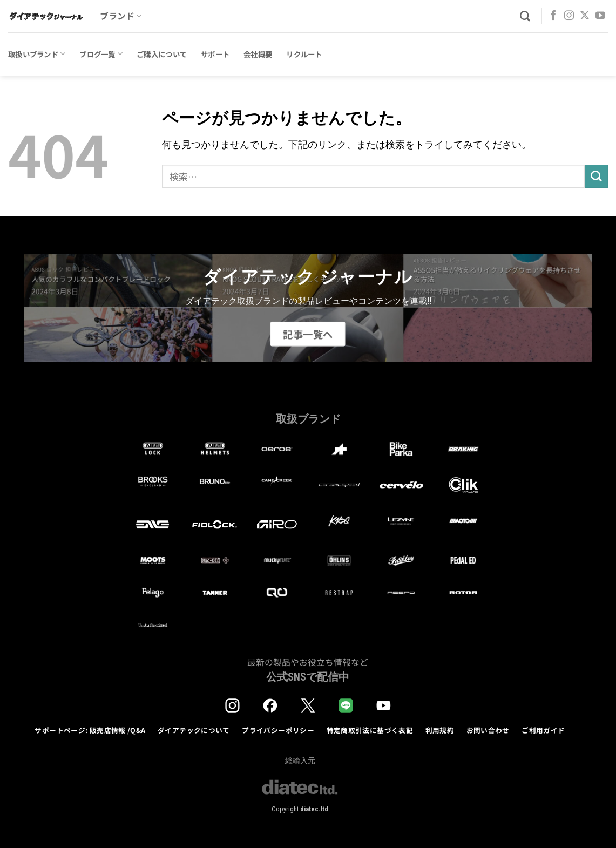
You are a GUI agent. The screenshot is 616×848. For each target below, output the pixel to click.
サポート (215, 54)
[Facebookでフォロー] (553, 16)
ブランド (121, 16)
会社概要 (258, 54)
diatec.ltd (314, 809)
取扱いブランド (37, 54)
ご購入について (162, 54)
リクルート (304, 54)
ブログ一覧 (101, 54)
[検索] (525, 16)
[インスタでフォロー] (569, 16)
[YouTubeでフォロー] (600, 16)
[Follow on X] (585, 16)
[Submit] (596, 176)
